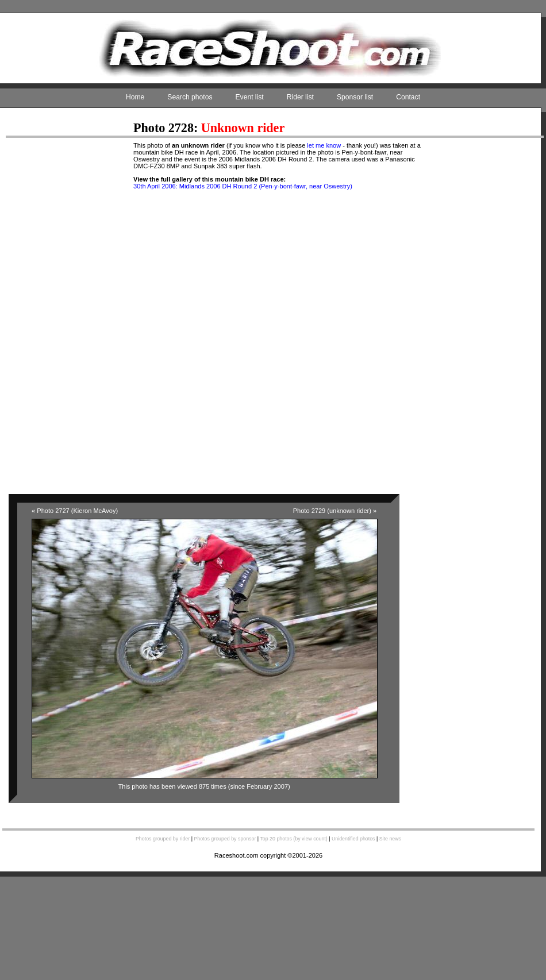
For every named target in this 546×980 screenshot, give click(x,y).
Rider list (300, 97)
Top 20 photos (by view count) (293, 839)
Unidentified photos (353, 839)
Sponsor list (355, 97)
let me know (324, 145)
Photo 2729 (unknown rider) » (335, 511)
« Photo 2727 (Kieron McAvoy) (75, 511)
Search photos (190, 97)
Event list (250, 97)
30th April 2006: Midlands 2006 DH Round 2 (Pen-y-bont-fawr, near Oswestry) (243, 186)
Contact (408, 97)
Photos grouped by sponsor (225, 839)
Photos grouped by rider (163, 839)
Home (135, 97)
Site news (390, 839)
